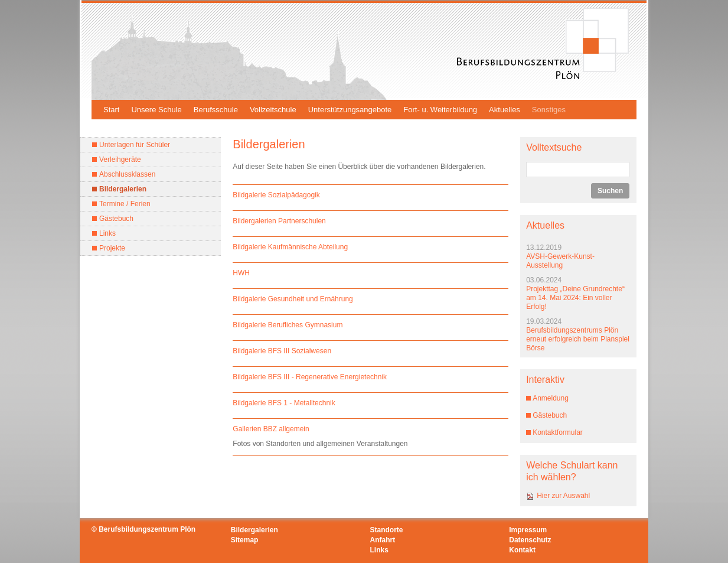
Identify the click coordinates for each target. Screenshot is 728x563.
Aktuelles (505, 110)
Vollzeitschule (273, 110)
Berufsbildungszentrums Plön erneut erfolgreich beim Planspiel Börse (578, 339)
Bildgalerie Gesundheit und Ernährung (293, 299)
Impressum (528, 530)
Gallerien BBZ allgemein (271, 429)
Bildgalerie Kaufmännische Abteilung (290, 247)
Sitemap (245, 540)
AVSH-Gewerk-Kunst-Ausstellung (560, 261)
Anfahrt (383, 540)
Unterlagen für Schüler (135, 145)
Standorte (387, 530)
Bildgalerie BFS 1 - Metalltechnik (284, 403)
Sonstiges (549, 110)
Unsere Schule (156, 110)
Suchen (610, 191)
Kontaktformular (558, 432)
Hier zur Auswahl (563, 496)
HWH (241, 273)
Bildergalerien (123, 189)
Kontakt (522, 550)
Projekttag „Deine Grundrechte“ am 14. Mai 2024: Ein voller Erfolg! (575, 298)
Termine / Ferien (125, 204)
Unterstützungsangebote (350, 110)
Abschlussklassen (127, 174)
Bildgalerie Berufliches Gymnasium (288, 325)
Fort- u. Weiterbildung (440, 110)
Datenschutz (530, 540)
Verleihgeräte (120, 160)
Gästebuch (116, 219)
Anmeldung (551, 398)
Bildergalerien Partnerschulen (279, 221)
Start (111, 110)
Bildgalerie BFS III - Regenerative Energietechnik (310, 377)
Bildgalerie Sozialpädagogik (276, 195)
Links (107, 233)
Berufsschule (216, 110)
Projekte (112, 248)
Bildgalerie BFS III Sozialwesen (282, 351)
